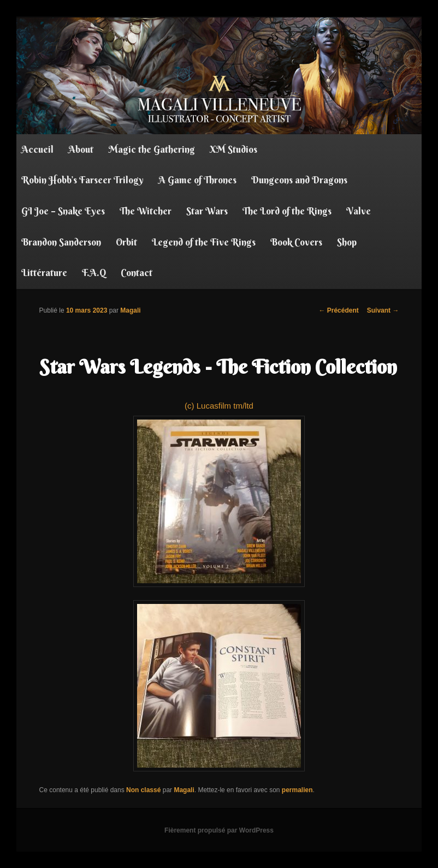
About (81, 149)
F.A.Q (94, 273)
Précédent (338, 310)
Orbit (126, 242)
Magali (130, 310)
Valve (359, 211)
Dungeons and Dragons (299, 180)
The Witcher (146, 211)
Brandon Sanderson (61, 242)
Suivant (383, 310)
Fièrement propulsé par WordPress (219, 830)
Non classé (143, 790)
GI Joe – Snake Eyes (63, 211)
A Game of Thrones (197, 180)
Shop (347, 242)
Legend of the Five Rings (204, 242)
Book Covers (296, 242)
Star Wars (207, 211)
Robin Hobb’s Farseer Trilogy (82, 180)
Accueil (37, 149)
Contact (137, 273)
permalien (297, 790)
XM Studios (233, 149)
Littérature (44, 273)
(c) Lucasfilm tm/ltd (219, 494)
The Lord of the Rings (287, 211)
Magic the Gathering (152, 149)
